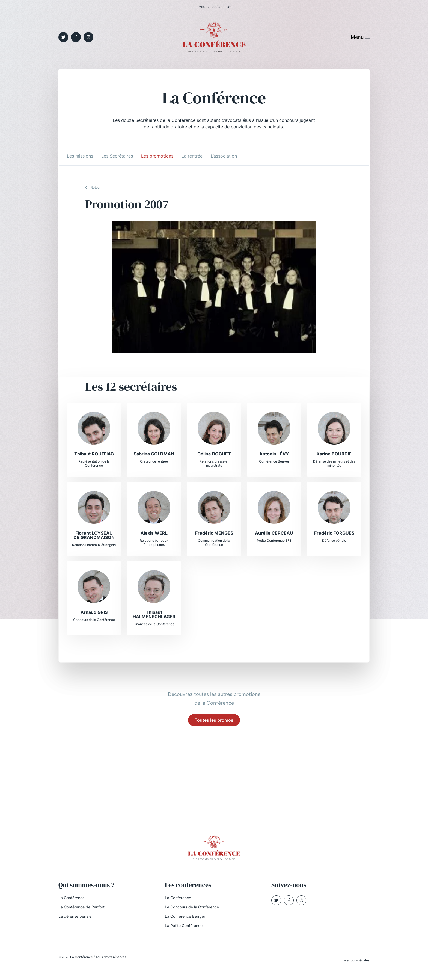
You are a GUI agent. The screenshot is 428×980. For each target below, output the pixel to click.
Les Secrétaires (117, 156)
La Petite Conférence (184, 926)
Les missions (80, 156)
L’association (224, 156)
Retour (96, 187)
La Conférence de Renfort (81, 907)
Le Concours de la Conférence (192, 907)
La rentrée (192, 156)
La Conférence (72, 898)
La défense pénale (75, 916)
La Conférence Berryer (185, 916)
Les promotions (157, 156)
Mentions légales (357, 960)
